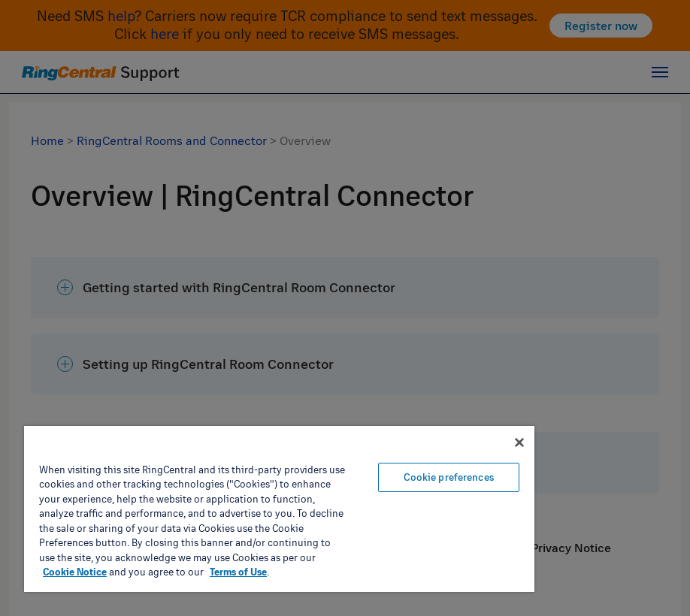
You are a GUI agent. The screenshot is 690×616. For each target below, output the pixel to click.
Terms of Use (238, 572)
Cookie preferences (448, 477)
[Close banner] (519, 442)
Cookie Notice (75, 572)
